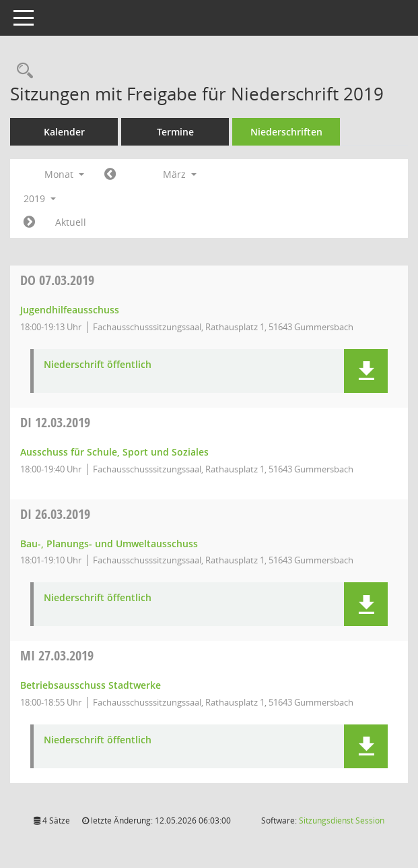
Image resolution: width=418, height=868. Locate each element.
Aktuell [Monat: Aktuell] (71, 222)
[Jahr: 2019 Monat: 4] (29, 222)
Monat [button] (64, 174)
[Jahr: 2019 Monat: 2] (110, 175)
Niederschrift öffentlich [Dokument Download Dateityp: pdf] (98, 365)
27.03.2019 (57, 655)
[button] (366, 371)
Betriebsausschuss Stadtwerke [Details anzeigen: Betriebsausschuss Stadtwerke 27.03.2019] (91, 685)
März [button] (180, 174)
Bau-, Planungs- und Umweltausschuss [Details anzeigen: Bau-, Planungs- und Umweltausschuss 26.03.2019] (109, 544)
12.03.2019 (55, 422)
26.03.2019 (55, 514)
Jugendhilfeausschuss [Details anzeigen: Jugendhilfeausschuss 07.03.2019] (70, 310)
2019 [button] (40, 198)
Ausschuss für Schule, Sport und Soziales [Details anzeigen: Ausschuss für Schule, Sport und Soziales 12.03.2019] (114, 452)
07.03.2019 (57, 280)
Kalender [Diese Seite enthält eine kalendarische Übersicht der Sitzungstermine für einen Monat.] (64, 132)
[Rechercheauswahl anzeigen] (22, 71)
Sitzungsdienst (342, 820)
